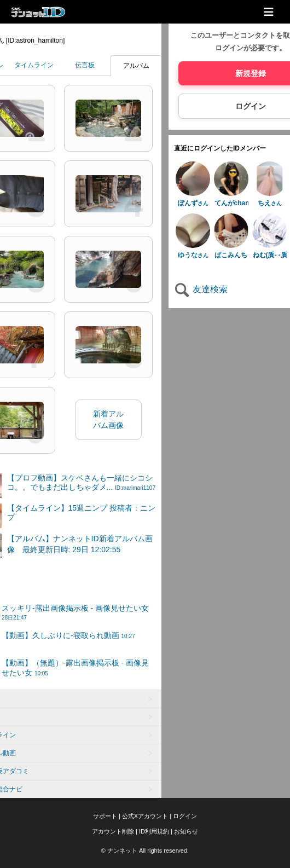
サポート (105, 816)
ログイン (185, 816)
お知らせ (186, 831)
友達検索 (201, 289)
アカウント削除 (113, 831)
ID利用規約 (154, 831)
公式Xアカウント (145, 816)
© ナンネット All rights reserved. (145, 850)
